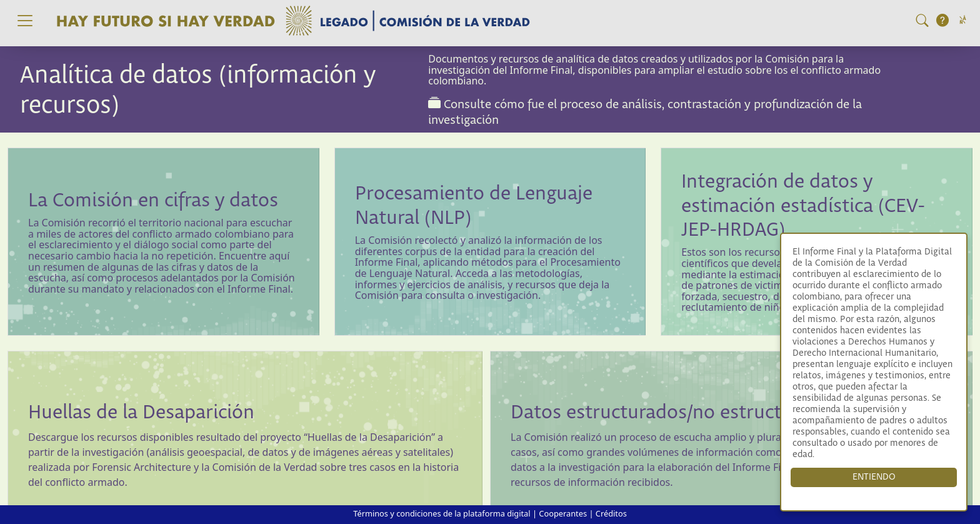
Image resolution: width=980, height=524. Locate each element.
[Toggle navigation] (25, 21)
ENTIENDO (874, 477)
